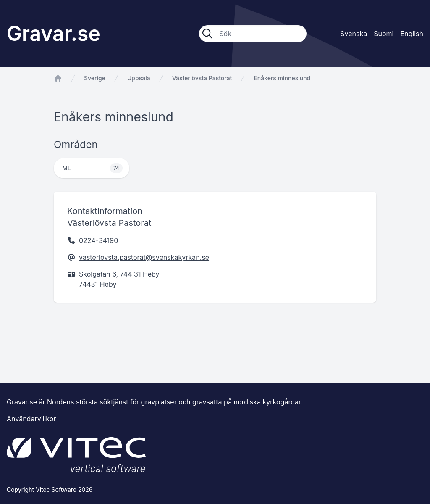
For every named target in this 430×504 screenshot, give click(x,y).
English (412, 34)
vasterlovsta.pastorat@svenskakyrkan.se (144, 257)
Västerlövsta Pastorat (202, 78)
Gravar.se (54, 33)
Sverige (95, 78)
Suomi (384, 34)
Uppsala (139, 78)
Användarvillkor (31, 419)
